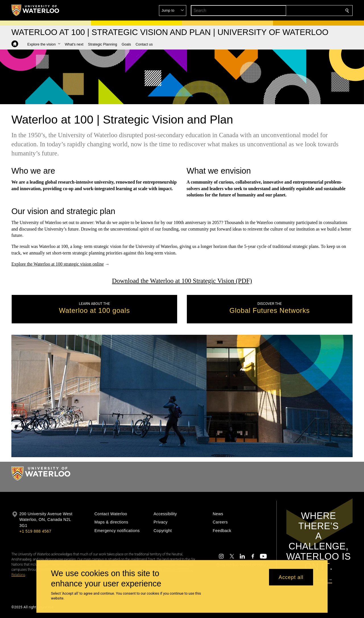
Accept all (291, 577)
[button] (306, 11)
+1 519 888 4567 (35, 531)
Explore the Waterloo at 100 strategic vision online (58, 264)
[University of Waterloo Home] (36, 10)
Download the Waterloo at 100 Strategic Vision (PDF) (182, 281)
